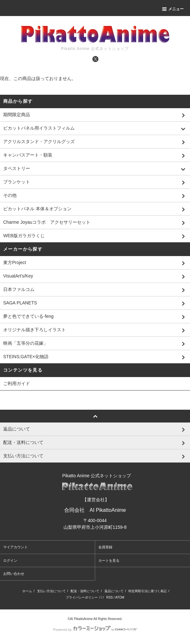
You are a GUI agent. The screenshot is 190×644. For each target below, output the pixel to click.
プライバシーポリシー (82, 597)
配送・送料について (85, 591)
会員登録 (105, 547)
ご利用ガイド (17, 383)
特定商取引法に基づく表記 (148, 591)
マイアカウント (15, 547)
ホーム (27, 591)
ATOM (120, 597)
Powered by (95, 630)
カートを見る (109, 560)
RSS (110, 597)
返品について (114, 591)
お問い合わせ (14, 574)
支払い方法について (51, 591)
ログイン (10, 560)
